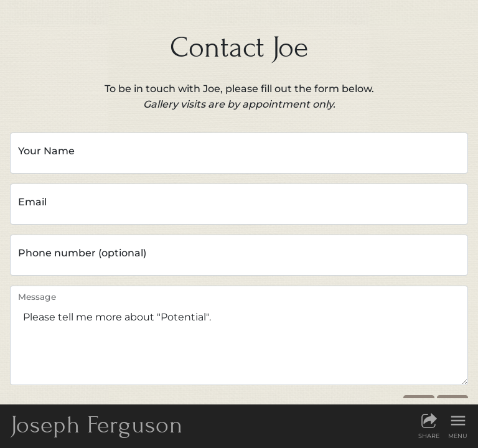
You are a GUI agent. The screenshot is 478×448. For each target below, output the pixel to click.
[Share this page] (429, 426)
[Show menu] (458, 426)
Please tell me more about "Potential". (239, 335)
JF (97, 425)
